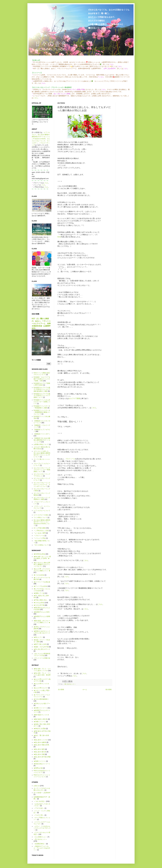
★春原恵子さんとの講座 (42, 616)
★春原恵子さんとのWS (42, 612)
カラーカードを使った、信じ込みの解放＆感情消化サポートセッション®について (42, 454)
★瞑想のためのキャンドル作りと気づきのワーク (42, 632)
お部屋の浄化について (41, 444)
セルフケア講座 (74, 398)
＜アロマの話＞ (39, 808)
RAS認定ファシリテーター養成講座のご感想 (42, 407)
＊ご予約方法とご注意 (41, 531)
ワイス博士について (40, 517)
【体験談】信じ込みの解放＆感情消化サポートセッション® (42, 440)
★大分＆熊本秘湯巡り (41, 699)
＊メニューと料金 (40, 538)
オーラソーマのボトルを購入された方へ (42, 789)
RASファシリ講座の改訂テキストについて (42, 374)
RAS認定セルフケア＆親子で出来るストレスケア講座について (42, 396)
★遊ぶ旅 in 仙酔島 (40, 742)
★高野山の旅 (38, 768)
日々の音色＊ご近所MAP (42, 793)
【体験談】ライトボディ (42, 434)
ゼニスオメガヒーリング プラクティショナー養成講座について (42, 470)
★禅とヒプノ (38, 637)
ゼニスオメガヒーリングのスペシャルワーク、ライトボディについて (42, 485)
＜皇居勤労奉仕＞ (40, 844)
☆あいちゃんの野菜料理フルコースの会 (42, 655)
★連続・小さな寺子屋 (41, 647)
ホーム (85, 689)
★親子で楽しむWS (40, 644)
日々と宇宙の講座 (40, 528)
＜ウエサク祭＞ (39, 815)
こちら (35, 98)
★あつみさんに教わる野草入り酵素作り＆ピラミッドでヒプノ (42, 564)
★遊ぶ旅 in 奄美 (39, 749)
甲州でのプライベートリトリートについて (42, 776)
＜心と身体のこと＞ (40, 837)
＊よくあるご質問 (40, 533)
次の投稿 (61, 689)
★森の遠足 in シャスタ (41, 715)
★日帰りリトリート (40, 708)
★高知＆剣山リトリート (42, 764)
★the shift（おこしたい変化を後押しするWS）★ (42, 557)
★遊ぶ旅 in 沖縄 (39, 754)
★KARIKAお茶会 (39, 554)
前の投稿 (109, 689)
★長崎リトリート (40, 761)
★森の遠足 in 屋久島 (41, 719)
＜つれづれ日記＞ (40, 801)
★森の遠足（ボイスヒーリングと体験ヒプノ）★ (42, 622)
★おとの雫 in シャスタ (41, 684)
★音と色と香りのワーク (42, 649)
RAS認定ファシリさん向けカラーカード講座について (42, 402)
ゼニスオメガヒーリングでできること (42, 475)
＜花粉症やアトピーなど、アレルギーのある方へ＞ (42, 848)
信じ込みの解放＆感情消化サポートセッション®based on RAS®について (42, 523)
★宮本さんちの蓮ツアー (42, 703)
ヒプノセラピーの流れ (41, 515)
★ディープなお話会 (40, 586)
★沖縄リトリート (40, 722)
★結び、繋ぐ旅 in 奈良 (41, 735)
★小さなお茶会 (39, 603)
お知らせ (37, 786)
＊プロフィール (39, 536)
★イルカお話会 (39, 575)
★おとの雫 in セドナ (41, 688)
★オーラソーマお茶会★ (42, 582)
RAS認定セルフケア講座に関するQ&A (42, 384)
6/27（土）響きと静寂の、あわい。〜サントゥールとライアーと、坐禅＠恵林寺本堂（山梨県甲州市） (41, 323)
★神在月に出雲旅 (40, 729)
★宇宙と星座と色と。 (41, 600)
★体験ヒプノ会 (39, 593)
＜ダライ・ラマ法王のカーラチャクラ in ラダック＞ (42, 828)
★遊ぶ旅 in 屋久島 (40, 752)
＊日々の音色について (41, 545)
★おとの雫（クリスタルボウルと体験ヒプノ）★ (42, 570)
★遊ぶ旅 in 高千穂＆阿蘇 (42, 757)
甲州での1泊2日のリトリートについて (42, 772)
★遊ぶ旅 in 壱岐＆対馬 (41, 745)
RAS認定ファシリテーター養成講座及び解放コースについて (42, 412)
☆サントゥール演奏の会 (42, 658)
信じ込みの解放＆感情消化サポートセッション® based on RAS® (41, 137)
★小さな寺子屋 (39, 605)
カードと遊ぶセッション (42, 459)
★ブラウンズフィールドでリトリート (42, 696)
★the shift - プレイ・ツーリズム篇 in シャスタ (42, 670)
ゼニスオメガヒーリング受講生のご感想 (42, 498)
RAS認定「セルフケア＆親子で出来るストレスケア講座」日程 (42, 379)
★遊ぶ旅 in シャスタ (41, 740)
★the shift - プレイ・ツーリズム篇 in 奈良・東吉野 (42, 674)
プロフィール (70, 459)
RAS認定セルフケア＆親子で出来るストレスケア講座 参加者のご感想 (42, 389)
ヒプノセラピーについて (42, 511)
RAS (59, 237)
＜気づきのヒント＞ (69, 684)
